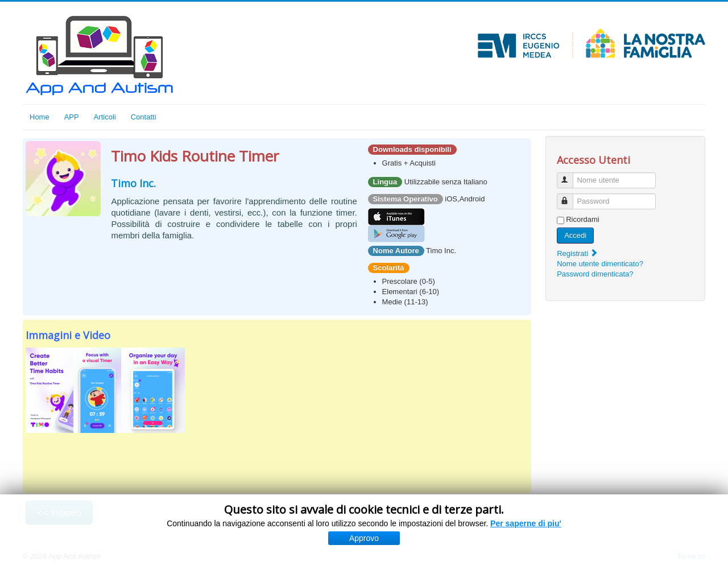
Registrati (578, 253)
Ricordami (583, 219)
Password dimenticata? (595, 274)
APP (72, 117)
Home (40, 117)
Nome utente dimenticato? (600, 264)
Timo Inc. (133, 183)
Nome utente (570, 176)
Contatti (144, 117)
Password (570, 197)
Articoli (105, 117)
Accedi (575, 235)
